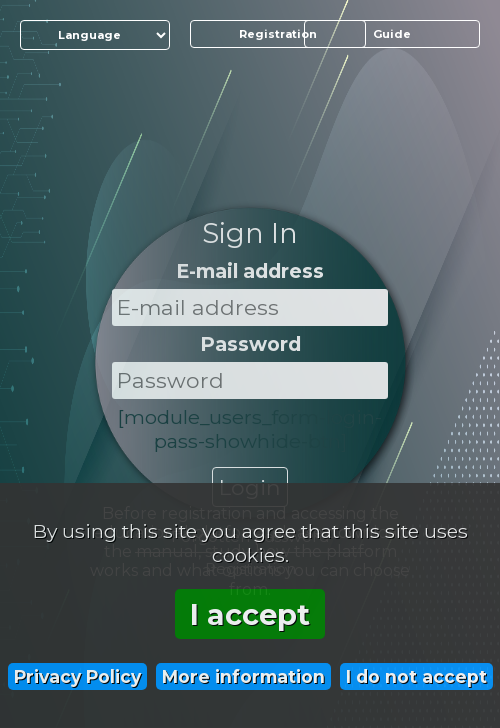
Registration (278, 34)
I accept (250, 614)
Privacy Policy (77, 676)
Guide (392, 34)
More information (243, 676)
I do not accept (416, 676)
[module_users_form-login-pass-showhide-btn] (250, 429)
